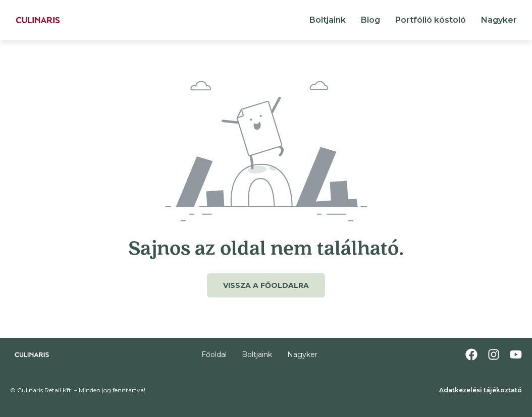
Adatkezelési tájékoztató (481, 390)
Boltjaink (328, 20)
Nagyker (499, 20)
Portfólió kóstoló (431, 20)
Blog (370, 20)
